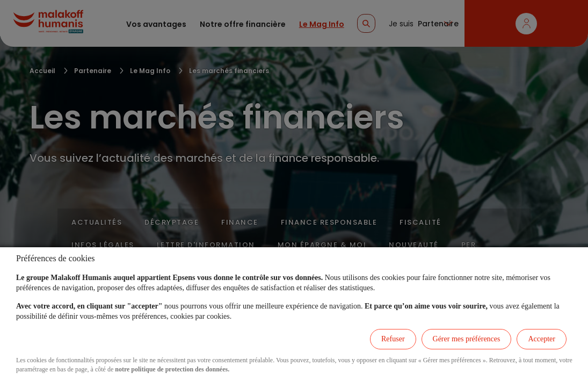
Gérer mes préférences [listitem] (467, 339)
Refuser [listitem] (393, 339)
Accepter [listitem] (542, 339)
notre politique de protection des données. (172, 369)
